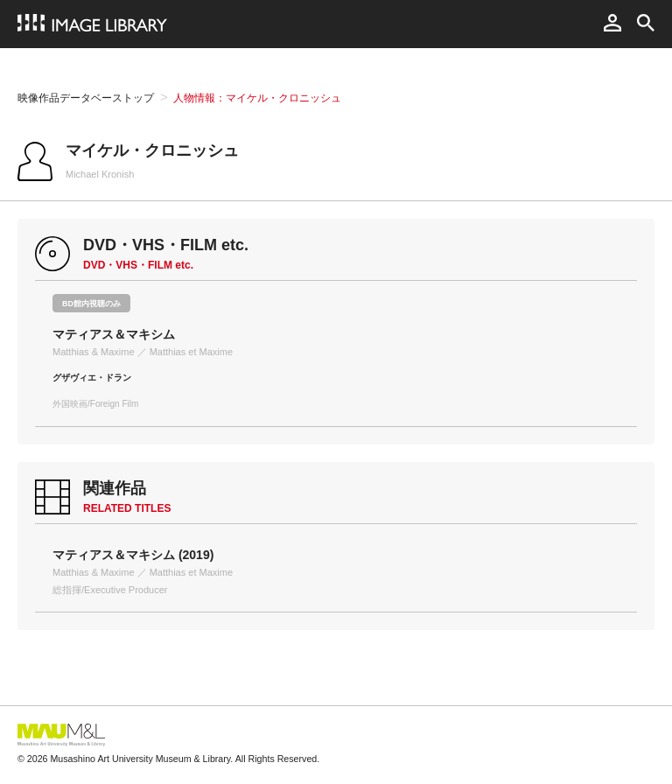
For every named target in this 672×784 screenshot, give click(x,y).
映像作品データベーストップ (86, 98)
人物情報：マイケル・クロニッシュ (257, 98)
